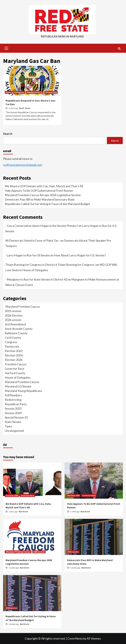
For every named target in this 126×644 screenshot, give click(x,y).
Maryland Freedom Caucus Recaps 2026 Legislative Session (43, 195)
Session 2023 (51, 92)
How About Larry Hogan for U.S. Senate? (80, 255)
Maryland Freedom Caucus (22, 382)
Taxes (8, 426)
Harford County (15, 373)
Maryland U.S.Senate (18, 386)
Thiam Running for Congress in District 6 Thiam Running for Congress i (50, 265)
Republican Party (35, 92)
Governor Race (15, 369)
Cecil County (13, 338)
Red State (23, 512)
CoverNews (75, 638)
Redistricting (13, 400)
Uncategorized (14, 431)
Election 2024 (14, 355)
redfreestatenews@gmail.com (23, 165)
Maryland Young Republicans (23, 391)
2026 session (13, 320)
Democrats (12, 346)
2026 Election (14, 315)
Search (8, 134)
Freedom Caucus (16, 364)
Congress (11, 342)
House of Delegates (15, 92)
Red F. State (25, 108)
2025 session (13, 311)
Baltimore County (16, 333)
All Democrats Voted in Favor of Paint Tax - (32, 240)
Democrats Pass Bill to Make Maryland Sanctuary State (40, 199)
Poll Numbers (13, 395)
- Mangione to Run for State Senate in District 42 (36, 279)
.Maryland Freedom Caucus (22, 306)
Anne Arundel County (19, 329)
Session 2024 (13, 413)
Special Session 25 (16, 417)
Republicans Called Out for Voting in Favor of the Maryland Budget (47, 204)
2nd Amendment (15, 324)
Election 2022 (14, 351)
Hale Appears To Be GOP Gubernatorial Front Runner (39, 191)
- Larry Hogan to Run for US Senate (27, 255)
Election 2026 (14, 360)
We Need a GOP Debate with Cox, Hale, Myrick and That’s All (44, 186)
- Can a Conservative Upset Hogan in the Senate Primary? (42, 226)
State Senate (13, 422)
